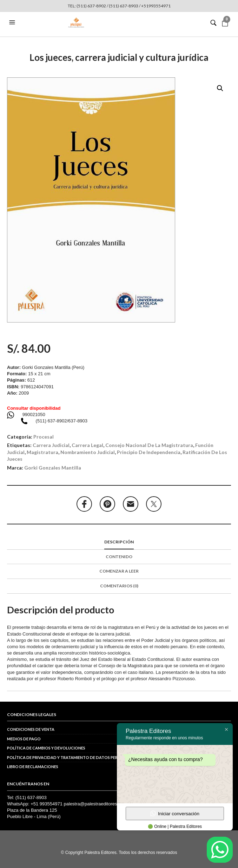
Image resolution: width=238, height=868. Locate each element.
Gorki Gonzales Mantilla (53, 468)
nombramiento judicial (88, 452)
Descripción (119, 542)
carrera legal (87, 445)
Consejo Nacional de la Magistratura (149, 445)
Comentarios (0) (119, 586)
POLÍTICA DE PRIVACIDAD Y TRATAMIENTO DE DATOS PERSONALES (71, 757)
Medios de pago (24, 739)
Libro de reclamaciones (33, 767)
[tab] (119, 542)
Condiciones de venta (31, 729)
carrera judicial (51, 445)
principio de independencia (149, 452)
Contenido (119, 557)
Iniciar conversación (175, 813)
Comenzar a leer (119, 571)
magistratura (42, 452)
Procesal (44, 437)
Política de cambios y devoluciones (46, 748)
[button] (13, 23)
